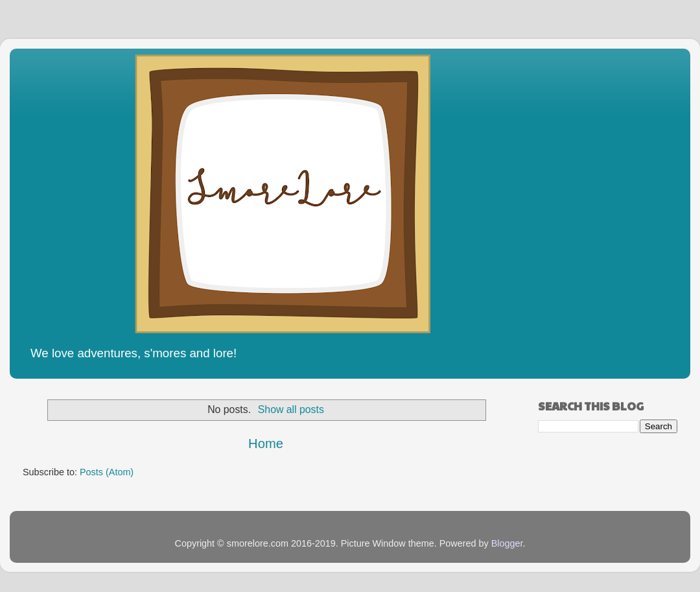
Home (266, 444)
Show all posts (291, 409)
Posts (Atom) (107, 472)
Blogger (507, 543)
